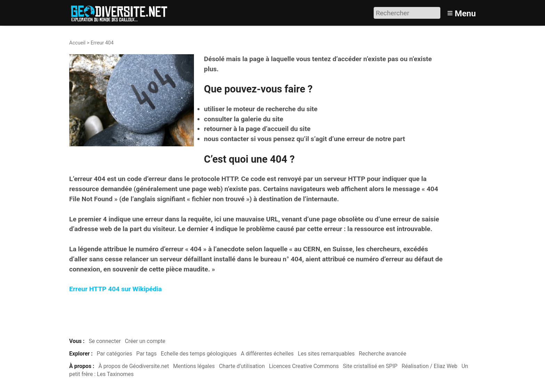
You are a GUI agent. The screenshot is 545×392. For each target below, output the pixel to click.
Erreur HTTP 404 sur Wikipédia (116, 289)
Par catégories (114, 354)
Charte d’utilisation (242, 366)
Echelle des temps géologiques (199, 354)
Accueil (77, 43)
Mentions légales (194, 366)
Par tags (147, 354)
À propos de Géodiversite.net (134, 366)
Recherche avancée (383, 354)
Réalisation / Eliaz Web (429, 366)
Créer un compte (145, 341)
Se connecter (105, 341)
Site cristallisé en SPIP (370, 366)
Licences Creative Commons (304, 366)
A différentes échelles (267, 354)
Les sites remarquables (326, 354)
